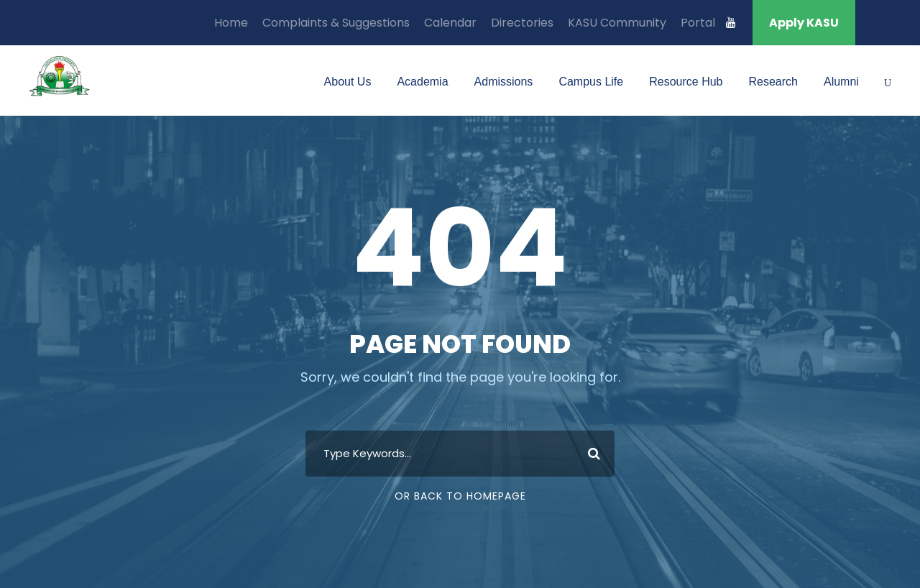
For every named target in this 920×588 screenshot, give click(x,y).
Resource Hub (686, 82)
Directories (522, 23)
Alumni (841, 82)
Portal (698, 23)
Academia (422, 82)
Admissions (504, 82)
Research (773, 82)
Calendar (450, 23)
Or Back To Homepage (460, 496)
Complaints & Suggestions (336, 23)
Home (231, 23)
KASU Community (617, 23)
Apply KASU (804, 23)
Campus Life (591, 82)
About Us (348, 82)
